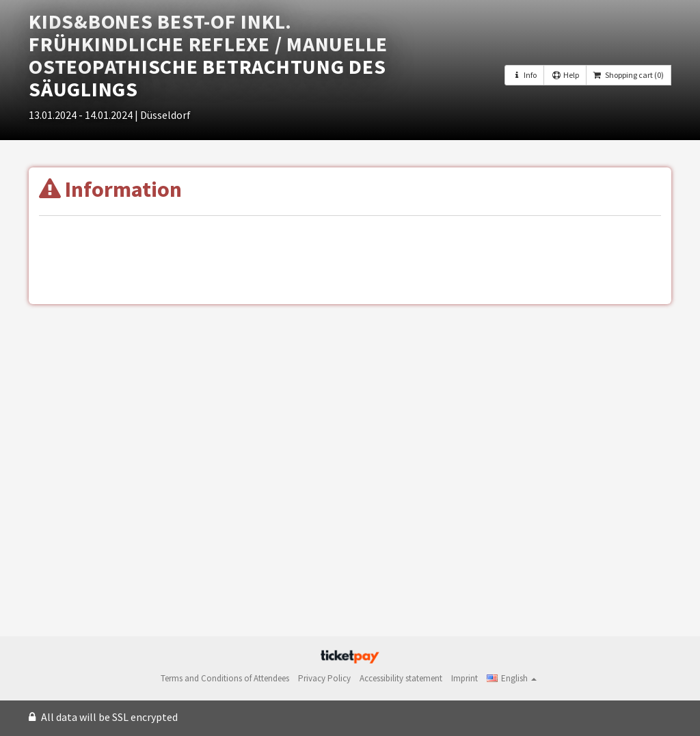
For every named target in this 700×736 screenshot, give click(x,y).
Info (524, 75)
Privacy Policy (324, 678)
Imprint (465, 678)
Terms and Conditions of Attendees (225, 678)
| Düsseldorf (163, 115)
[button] (512, 678)
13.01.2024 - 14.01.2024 (82, 115)
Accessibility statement (401, 678)
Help (565, 75)
